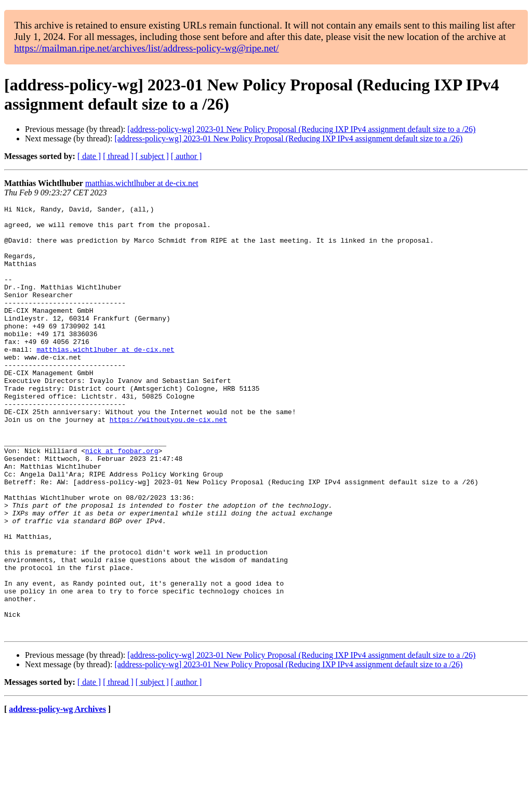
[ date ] (89, 156)
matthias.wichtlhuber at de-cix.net (142, 183)
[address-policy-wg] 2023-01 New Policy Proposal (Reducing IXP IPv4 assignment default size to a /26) (301, 129)
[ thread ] (118, 156)
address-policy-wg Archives (57, 795)
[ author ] (187, 156)
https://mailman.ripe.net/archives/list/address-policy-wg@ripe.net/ (147, 48)
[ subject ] (152, 156)
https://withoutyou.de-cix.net (168, 463)
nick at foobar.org (122, 500)
